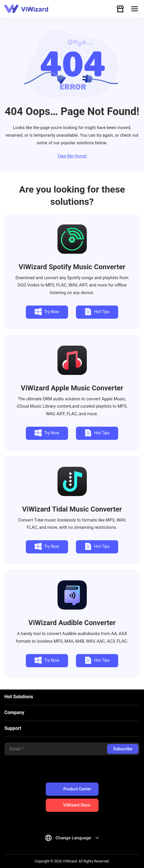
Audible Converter (72, 623)
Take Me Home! (72, 156)
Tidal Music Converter (72, 509)
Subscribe (123, 749)
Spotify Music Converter (72, 267)
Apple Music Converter (72, 388)
